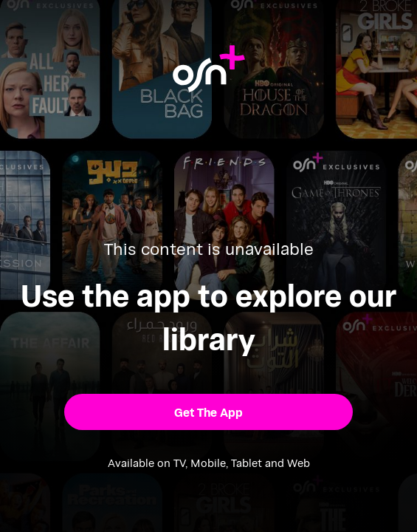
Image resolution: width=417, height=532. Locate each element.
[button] (209, 412)
